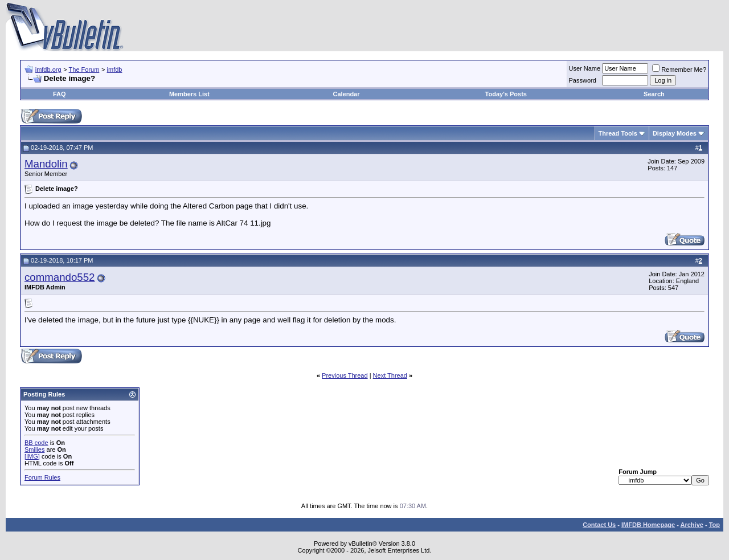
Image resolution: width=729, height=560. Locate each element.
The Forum (84, 70)
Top (714, 525)
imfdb (115, 70)
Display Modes (675, 133)
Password (583, 80)
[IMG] (32, 456)
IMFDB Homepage (648, 525)
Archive (692, 525)
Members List (189, 94)
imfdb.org (48, 70)
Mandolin (46, 164)
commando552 (60, 277)
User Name (585, 68)
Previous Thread (345, 375)
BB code (36, 443)
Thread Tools (618, 133)
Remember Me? (679, 70)
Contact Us (599, 525)
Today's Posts (506, 94)
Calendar (346, 94)
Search (654, 94)
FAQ (60, 94)
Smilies (34, 449)
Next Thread (390, 375)
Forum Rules (42, 477)
